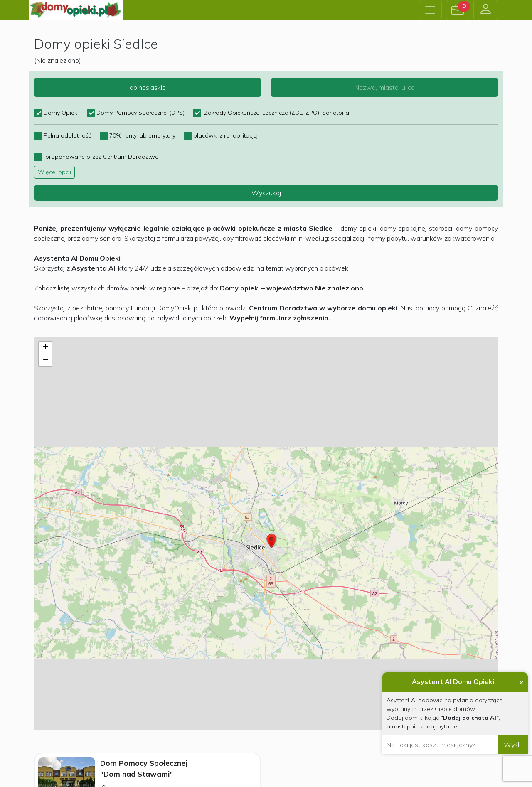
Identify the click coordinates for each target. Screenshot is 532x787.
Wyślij (513, 745)
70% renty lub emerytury (142, 135)
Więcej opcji (54, 172)
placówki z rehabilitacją (225, 135)
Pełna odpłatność (68, 135)
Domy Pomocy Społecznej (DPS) (140, 113)
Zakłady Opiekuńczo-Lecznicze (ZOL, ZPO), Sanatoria (276, 113)
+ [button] (46, 348)
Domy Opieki (61, 113)
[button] (458, 10)
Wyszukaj (266, 193)
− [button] (46, 360)
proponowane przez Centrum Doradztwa (101, 157)
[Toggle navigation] (430, 10)
